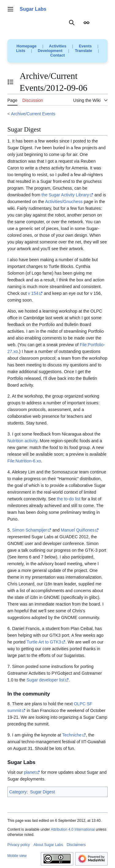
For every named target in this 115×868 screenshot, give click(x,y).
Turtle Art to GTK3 (44, 642)
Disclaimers (76, 845)
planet (30, 772)
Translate (83, 51)
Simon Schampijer (30, 530)
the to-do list (69, 499)
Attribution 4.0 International (73, 829)
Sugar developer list (45, 680)
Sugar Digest (42, 792)
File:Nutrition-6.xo (24, 461)
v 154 (33, 293)
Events (85, 46)
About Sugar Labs (48, 845)
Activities (57, 46)
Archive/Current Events (33, 114)
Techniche (72, 735)
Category (18, 792)
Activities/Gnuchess (64, 202)
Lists (21, 51)
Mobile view (17, 856)
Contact (58, 55)
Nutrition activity (22, 441)
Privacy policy (19, 845)
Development (50, 51)
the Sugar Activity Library (65, 195)
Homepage (27, 46)
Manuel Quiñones (78, 530)
